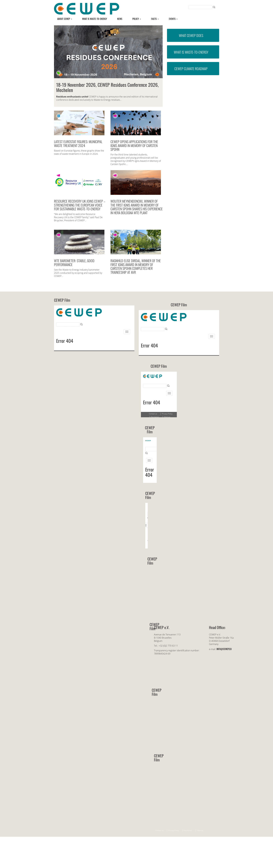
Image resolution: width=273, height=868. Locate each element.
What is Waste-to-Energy (191, 52)
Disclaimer (188, 830)
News (120, 19)
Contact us (160, 830)
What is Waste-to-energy (95, 19)
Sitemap (200, 830)
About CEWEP (65, 19)
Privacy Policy (174, 830)
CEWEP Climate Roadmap (191, 69)
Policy (137, 19)
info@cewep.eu (224, 649)
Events (173, 19)
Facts (155, 19)
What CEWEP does (191, 35)
